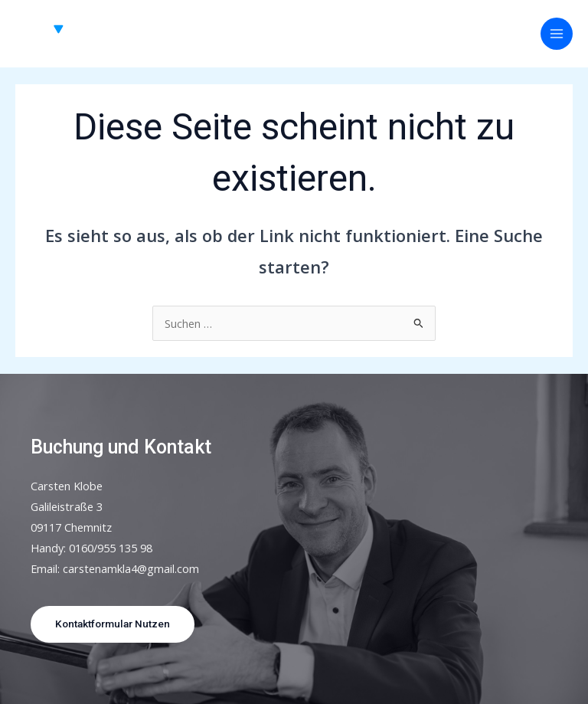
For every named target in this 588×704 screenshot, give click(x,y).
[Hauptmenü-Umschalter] (557, 34)
